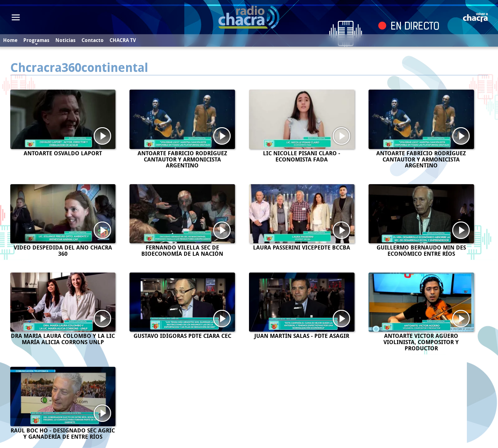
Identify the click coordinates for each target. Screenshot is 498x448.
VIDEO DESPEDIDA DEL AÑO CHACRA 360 (63, 251)
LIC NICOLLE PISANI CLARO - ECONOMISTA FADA (302, 156)
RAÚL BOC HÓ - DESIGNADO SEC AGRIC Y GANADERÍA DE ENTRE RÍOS (63, 434)
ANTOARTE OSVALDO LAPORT (63, 153)
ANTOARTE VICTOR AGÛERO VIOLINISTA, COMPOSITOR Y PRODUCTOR (421, 342)
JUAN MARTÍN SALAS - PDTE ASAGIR (302, 336)
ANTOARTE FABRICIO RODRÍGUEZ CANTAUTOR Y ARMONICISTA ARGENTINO (182, 160)
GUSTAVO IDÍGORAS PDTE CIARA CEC (182, 336)
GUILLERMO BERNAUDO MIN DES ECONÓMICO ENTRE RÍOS (421, 251)
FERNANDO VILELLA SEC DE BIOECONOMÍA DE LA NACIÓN (182, 251)
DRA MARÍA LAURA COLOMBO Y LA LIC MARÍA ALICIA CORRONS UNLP (63, 339)
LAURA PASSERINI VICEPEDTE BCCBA (302, 248)
